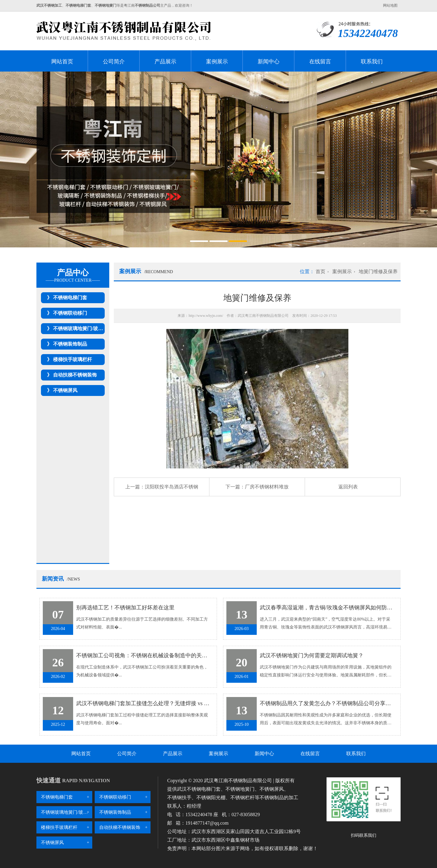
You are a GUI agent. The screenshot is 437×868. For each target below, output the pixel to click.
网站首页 (62, 62)
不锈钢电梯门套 (70, 298)
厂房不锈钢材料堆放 (267, 487)
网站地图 (390, 5)
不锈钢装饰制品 (70, 344)
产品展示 (165, 62)
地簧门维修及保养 (378, 271)
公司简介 (114, 62)
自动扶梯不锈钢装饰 (75, 375)
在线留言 (320, 62)
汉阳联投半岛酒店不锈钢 (171, 487)
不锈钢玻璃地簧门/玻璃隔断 (83, 328)
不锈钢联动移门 (70, 313)
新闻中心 (269, 62)
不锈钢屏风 (65, 390)
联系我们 (372, 62)
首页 (320, 271)
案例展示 (217, 62)
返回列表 (348, 487)
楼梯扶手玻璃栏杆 (73, 359)
